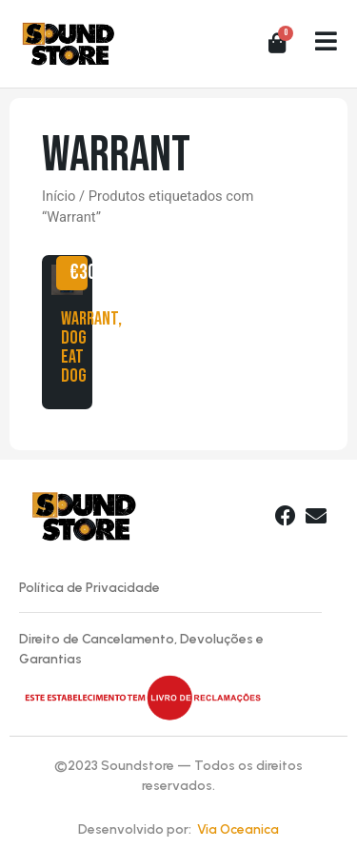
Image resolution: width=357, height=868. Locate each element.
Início (59, 196)
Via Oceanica (238, 829)
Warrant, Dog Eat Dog (67, 347)
